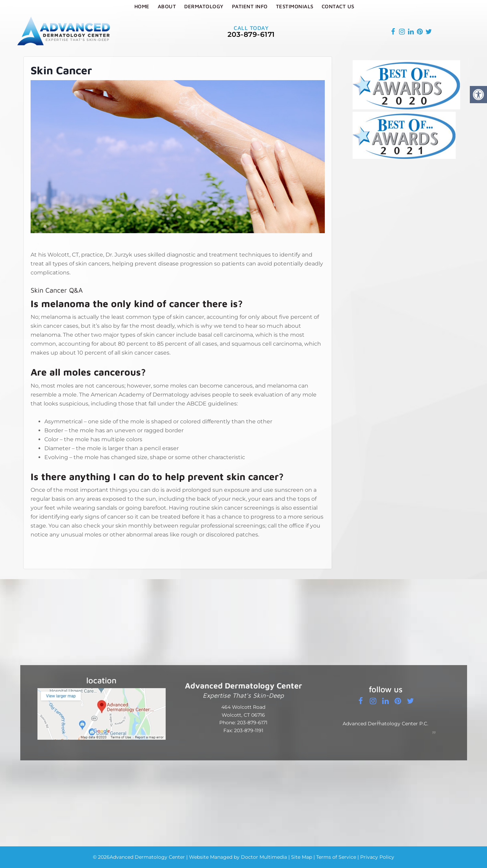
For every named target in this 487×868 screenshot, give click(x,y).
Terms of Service (336, 857)
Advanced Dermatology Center (147, 857)
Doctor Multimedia (264, 857)
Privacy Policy (377, 857)
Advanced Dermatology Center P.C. (385, 724)
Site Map (302, 857)
